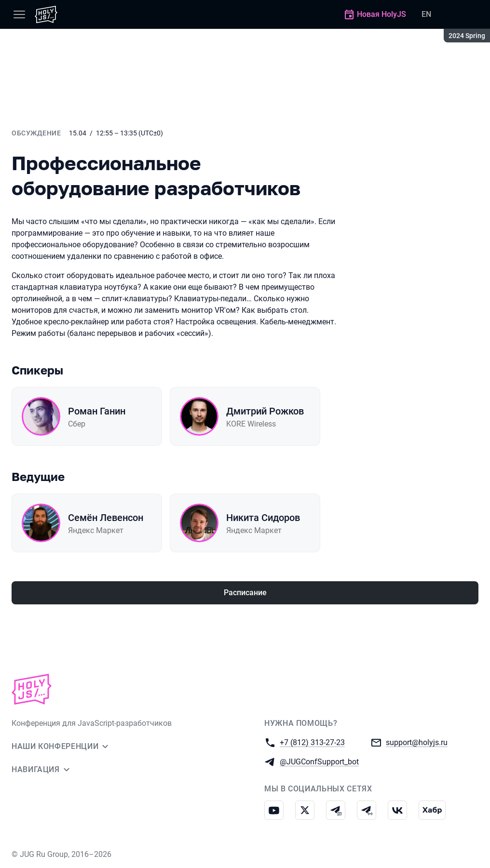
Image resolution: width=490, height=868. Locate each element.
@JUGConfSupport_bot (319, 761)
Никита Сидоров (263, 518)
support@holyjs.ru (417, 742)
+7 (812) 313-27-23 (312, 742)
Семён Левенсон (106, 518)
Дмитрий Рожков (265, 411)
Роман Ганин (97, 411)
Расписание (245, 593)
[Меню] (19, 14)
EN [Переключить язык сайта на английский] (426, 14)
